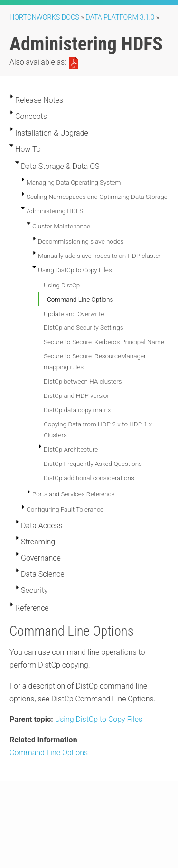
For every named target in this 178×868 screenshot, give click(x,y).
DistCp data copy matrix (77, 410)
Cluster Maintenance (61, 226)
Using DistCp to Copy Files (75, 270)
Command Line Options (80, 299)
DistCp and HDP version (77, 395)
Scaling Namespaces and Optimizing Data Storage (97, 197)
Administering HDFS (55, 211)
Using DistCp (62, 285)
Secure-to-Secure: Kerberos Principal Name (104, 342)
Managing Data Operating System (74, 182)
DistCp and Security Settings (83, 327)
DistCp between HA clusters (83, 381)
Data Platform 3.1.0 (120, 17)
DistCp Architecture (71, 449)
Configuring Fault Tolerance (65, 509)
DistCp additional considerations (89, 478)
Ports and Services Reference (73, 494)
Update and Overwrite (74, 314)
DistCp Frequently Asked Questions (93, 464)
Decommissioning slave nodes (81, 241)
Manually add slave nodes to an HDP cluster (99, 256)
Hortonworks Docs (44, 17)
